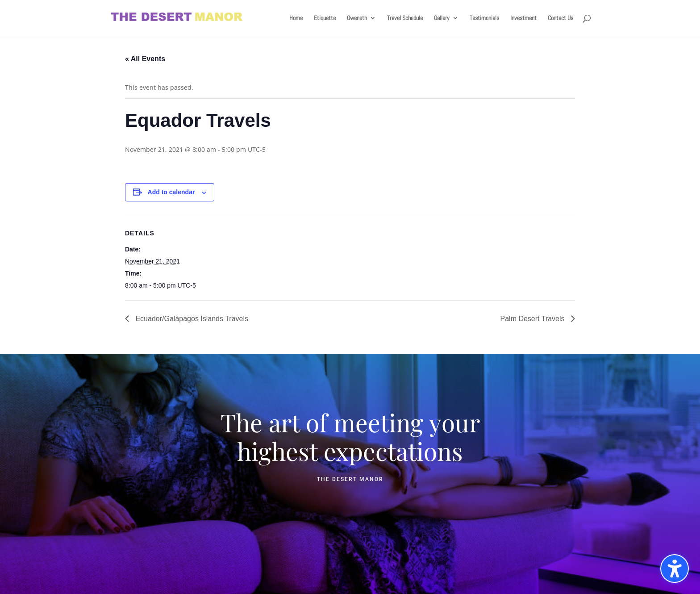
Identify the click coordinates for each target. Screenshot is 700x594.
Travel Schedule (405, 18)
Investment (523, 18)
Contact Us (560, 18)
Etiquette (325, 18)
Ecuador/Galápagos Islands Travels (191, 319)
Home (296, 18)
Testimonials (484, 18)
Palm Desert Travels (533, 319)
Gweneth (357, 18)
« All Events (145, 59)
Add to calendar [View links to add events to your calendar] (171, 192)
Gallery (442, 18)
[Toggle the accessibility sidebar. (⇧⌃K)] (675, 569)
